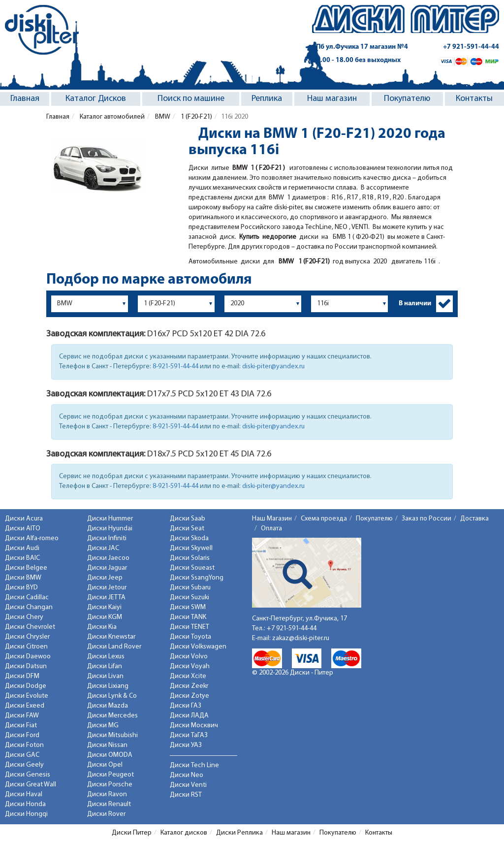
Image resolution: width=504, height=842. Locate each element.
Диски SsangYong (197, 578)
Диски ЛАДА (189, 716)
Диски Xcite (188, 676)
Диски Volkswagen (198, 647)
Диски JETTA (106, 598)
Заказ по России (426, 519)
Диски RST (186, 795)
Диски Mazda (108, 706)
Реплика (267, 99)
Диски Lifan (105, 666)
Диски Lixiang (108, 686)
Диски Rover (106, 814)
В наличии (415, 304)
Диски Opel (105, 765)
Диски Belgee (26, 568)
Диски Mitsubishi (112, 735)
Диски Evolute (27, 696)
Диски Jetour (107, 588)
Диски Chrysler (27, 637)
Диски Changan (29, 607)
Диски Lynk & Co (112, 696)
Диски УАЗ (186, 745)
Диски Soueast (192, 568)
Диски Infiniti (107, 538)
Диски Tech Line (194, 765)
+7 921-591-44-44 (471, 47)
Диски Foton (24, 745)
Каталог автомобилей (111, 117)
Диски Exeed (25, 706)
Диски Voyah (190, 666)
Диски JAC (103, 548)
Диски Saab (188, 519)
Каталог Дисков (96, 99)
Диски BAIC (22, 558)
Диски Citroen (26, 647)
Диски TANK (188, 617)
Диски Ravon (107, 794)
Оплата (271, 529)
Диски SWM (188, 607)
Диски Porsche (110, 785)
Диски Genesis (28, 775)
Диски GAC (22, 755)
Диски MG (103, 726)
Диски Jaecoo (108, 558)
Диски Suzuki (189, 598)
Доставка (474, 519)
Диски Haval (24, 794)
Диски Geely (24, 765)
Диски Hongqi (26, 814)
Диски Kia (102, 627)
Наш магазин (332, 99)
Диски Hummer (110, 519)
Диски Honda (25, 804)
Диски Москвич (194, 726)
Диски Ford (22, 735)
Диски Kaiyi (104, 607)
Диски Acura (24, 519)
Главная (25, 99)
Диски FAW (22, 716)
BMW (162, 117)
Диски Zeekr (189, 686)
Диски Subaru (190, 588)
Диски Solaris (190, 558)
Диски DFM (22, 676)
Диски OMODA (110, 755)
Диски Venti (188, 785)
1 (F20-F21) (196, 117)
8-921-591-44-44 (175, 367)
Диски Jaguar (107, 568)
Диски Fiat (21, 726)
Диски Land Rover (114, 647)
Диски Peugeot (110, 775)
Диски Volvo (189, 657)
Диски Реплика (239, 833)
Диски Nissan (107, 745)
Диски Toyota (190, 637)
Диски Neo (187, 775)
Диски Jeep (105, 578)
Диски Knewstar (111, 637)
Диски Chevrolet (30, 627)
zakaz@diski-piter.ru (301, 638)
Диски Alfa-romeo (32, 538)
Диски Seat (187, 529)
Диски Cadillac (27, 598)
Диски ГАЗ (186, 706)
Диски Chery (24, 617)
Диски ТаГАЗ (189, 735)
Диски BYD (21, 588)
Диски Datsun (26, 666)
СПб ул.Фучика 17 (360, 47)
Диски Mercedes (112, 716)
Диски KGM (105, 617)
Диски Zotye (189, 696)
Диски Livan (105, 676)
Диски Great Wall (31, 785)
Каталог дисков (184, 833)
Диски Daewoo (28, 657)
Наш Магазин (272, 519)
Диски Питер (132, 833)
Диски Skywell (191, 548)
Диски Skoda (189, 538)
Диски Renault (109, 804)
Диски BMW (23, 578)
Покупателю (407, 99)
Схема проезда (324, 519)
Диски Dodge (26, 686)
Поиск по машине (191, 99)
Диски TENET (189, 627)
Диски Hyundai (110, 529)
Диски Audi (22, 548)
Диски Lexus (106, 657)
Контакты (474, 99)
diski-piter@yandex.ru (273, 367)
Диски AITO (23, 529)
